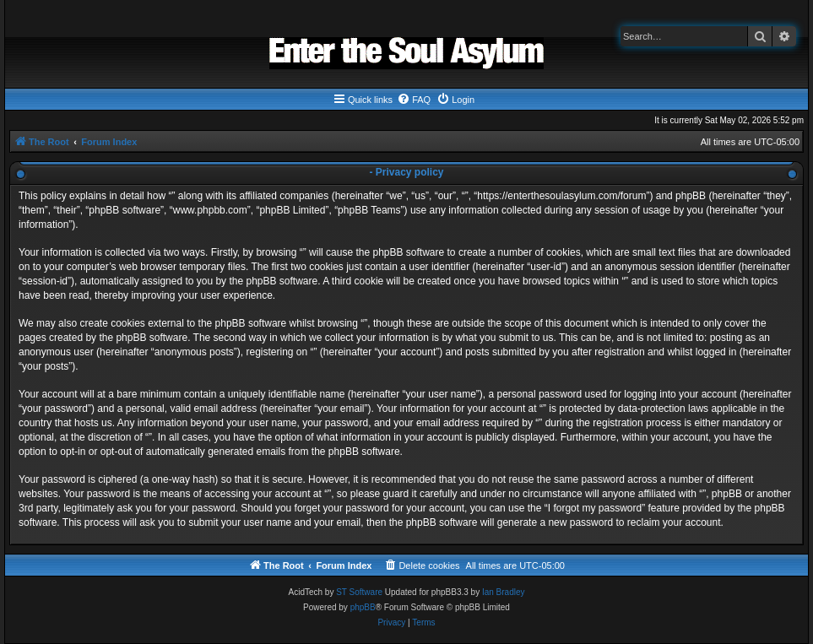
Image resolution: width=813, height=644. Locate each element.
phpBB (363, 607)
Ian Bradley (504, 592)
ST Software (359, 592)
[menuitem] (414, 100)
